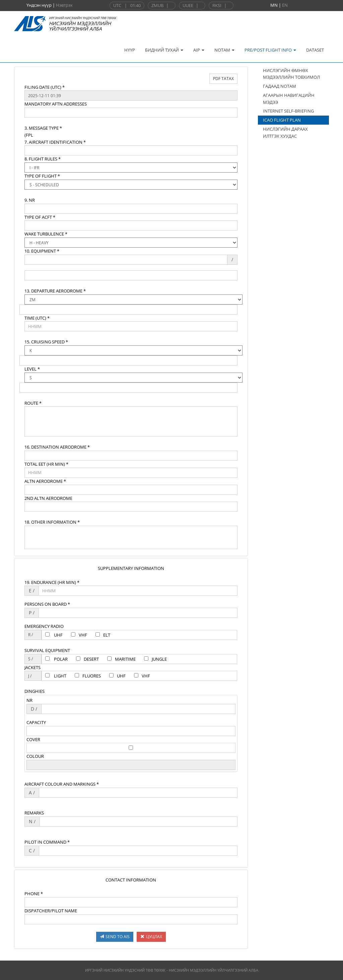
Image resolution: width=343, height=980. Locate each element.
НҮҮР (130, 50)
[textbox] (131, 95)
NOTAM (224, 50)
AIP (199, 50)
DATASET (315, 50)
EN (285, 5)
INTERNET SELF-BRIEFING (288, 111)
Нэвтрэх (64, 5)
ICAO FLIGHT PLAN (282, 120)
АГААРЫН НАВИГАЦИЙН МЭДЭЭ (289, 99)
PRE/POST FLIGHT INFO (270, 50)
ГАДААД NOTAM (280, 86)
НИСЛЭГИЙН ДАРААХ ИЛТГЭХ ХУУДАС (285, 133)
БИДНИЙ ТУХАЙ (164, 50)
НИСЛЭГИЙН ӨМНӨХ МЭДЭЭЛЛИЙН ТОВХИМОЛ (291, 74)
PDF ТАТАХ (223, 79)
